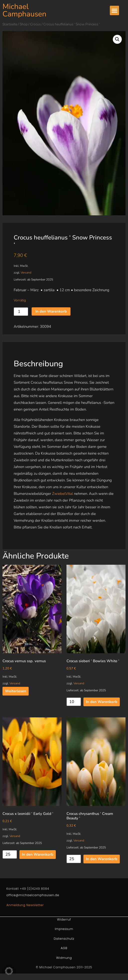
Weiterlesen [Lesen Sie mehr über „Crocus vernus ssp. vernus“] (16, 691)
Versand (26, 273)
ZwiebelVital (63, 494)
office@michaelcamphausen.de (33, 895)
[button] (115, 10)
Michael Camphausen (24, 10)
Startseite (10, 24)
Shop (24, 24)
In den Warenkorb (51, 311)
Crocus (35, 24)
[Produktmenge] (21, 312)
